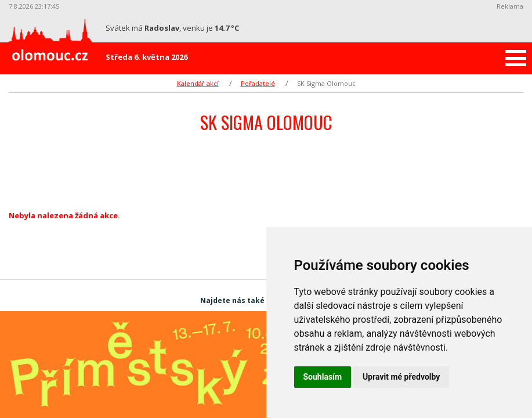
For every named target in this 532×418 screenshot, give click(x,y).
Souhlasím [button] (323, 377)
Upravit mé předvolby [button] (401, 377)
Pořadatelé (258, 83)
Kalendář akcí (198, 83)
